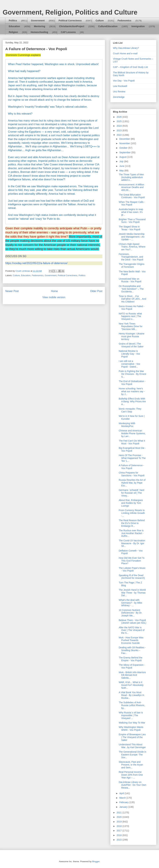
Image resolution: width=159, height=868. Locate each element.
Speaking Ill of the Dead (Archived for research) (132, 577)
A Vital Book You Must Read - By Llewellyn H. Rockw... (132, 695)
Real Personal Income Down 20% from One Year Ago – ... (131, 775)
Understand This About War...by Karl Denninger (132, 746)
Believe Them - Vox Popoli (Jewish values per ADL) (132, 622)
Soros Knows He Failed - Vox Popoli (132, 308)
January (124, 807)
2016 (119, 835)
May (122, 171)
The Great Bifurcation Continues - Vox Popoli (132, 196)
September (125, 152)
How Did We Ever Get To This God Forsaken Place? (132, 561)
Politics (13, 21)
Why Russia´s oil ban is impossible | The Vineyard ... (131, 715)
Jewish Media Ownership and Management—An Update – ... (132, 237)
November (125, 143)
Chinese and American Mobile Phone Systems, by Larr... (132, 433)
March (123, 798)
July (122, 161)
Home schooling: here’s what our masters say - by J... (132, 391)
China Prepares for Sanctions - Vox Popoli (132, 474)
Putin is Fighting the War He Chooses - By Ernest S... (132, 374)
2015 (119, 840)
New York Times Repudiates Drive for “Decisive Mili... (131, 326)
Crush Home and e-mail (125, 53)
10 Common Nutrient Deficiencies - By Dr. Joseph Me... (130, 613)
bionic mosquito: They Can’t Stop (130, 410)
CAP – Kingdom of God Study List (130, 67)
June (122, 166)
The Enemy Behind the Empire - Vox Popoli (131, 659)
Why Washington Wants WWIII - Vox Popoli (131, 729)
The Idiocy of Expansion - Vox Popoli (132, 666)
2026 (119, 117)
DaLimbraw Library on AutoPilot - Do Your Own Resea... (132, 785)
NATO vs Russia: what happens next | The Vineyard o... (130, 316)
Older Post (96, 291)
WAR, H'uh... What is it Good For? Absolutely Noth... (131, 685)
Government (38, 21)
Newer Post (12, 291)
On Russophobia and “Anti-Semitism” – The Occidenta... (131, 289)
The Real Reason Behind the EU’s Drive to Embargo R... (132, 523)
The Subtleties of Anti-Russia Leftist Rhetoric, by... (132, 705)
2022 (119, 135)
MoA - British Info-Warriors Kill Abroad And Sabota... (132, 675)
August (123, 157)
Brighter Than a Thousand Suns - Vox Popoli (132, 221)
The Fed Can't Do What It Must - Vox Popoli (132, 442)
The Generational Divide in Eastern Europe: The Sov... (132, 755)
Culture (100, 21)
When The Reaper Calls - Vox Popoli (132, 203)
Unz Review (119, 92)
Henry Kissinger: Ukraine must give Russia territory (132, 336)
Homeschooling (39, 32)
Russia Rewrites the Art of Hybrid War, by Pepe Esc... (132, 483)
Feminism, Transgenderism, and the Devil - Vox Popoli (131, 257)
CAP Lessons (68, 32)
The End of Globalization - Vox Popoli (132, 383)
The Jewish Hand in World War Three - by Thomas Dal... (132, 593)
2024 (119, 126)
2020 (119, 817)
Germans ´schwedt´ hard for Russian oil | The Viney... (132, 493)
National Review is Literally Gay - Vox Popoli (129, 354)
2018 (119, 826)
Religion (13, 32)
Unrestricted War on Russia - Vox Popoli (130, 280)
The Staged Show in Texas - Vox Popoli (130, 228)
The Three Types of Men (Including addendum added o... (131, 177)
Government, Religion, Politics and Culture (70, 12)
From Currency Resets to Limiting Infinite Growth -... (132, 513)
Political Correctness (70, 21)
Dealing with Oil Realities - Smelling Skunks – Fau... (132, 650)
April (122, 793)
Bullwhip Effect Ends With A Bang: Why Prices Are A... (132, 401)
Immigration (138, 26)
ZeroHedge (119, 97)
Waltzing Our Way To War (132, 723)
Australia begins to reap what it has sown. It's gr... (131, 212)
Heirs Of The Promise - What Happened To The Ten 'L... (132, 458)
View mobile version (54, 297)
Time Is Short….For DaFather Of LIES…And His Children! (132, 299)
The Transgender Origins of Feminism (132, 265)
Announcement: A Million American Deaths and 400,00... (131, 187)
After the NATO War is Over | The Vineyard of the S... (132, 630)
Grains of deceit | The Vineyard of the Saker (131, 345)
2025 (119, 121)
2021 (119, 813)
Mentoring (40, 26)
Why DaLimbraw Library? (126, 48)
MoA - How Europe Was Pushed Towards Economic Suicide (131, 640)
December (125, 139)
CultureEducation (108, 26)
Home (54, 291)
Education (14, 26)
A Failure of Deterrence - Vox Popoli (131, 467)
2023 (119, 130)
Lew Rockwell (120, 86)
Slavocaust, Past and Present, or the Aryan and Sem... (131, 765)
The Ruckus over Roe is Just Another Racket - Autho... (131, 533)
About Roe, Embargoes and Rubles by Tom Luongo (131, 503)
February (124, 802)
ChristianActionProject (72, 26)
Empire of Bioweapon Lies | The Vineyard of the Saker (132, 737)
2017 (119, 831)
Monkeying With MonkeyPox (127, 425)
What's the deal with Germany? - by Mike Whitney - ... (130, 603)
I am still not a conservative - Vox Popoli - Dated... (129, 364)
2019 (119, 822)
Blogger (96, 861)
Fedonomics (124, 21)
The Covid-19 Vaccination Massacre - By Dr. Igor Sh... (132, 543)
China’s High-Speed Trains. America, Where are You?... (132, 247)
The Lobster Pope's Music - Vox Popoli (132, 569)
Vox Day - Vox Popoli (124, 81)
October (124, 148)
